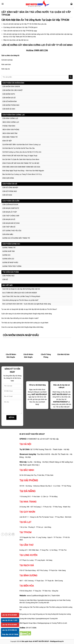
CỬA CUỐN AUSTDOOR (10, 205)
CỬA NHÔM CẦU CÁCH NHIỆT (13, 90)
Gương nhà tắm (44, 603)
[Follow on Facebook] (3, 534)
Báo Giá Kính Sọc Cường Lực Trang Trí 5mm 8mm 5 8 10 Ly (22, 174)
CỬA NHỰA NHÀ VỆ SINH (11, 223)
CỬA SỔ (5, 279)
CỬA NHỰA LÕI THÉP (10, 212)
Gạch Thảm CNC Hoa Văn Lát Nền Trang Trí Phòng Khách (21, 296)
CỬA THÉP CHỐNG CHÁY (11, 216)
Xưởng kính (55, 614)
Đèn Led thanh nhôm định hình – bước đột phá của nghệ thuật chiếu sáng (27, 304)
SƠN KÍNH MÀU (8, 234)
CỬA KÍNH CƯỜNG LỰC (10, 118)
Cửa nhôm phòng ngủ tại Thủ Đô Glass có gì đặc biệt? (20, 300)
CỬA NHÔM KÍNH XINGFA (11, 87)
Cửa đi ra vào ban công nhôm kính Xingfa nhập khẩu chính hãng (22, 327)
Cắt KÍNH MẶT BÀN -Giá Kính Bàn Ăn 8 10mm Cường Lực (22, 145)
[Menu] (3, 4)
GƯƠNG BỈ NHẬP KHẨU (10, 262)
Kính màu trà (6, 69)
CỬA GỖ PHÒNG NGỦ (10, 191)
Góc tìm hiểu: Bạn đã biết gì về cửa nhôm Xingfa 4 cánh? (20, 318)
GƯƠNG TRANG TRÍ (9, 248)
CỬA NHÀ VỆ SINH (9, 109)
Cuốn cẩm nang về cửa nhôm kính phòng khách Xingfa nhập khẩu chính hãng (27, 314)
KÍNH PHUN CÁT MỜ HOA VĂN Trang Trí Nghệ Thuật (20, 156)
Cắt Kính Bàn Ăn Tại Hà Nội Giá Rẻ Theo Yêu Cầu (18, 148)
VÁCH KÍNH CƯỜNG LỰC (11, 122)
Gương (54, 623)
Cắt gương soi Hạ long (43, 614)
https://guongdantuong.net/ (41, 619)
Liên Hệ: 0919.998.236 (9, 630)
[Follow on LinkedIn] (13, 534)
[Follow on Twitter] (10, 534)
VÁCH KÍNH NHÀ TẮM (10, 133)
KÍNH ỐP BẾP (7, 141)
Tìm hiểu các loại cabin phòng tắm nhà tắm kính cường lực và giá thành (25, 323)
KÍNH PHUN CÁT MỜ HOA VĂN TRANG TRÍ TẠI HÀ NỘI (21, 163)
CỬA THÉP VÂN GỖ (9, 227)
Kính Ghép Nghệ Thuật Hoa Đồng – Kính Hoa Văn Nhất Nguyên (23, 171)
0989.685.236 (41, 50)
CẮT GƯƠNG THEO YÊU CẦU (12, 231)
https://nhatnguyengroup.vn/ (42, 623)
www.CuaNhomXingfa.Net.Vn (38, 596)
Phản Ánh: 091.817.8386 (10, 634)
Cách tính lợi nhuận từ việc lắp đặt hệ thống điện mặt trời (21, 289)
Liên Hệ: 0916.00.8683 (9, 615)
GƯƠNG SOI (6, 255)
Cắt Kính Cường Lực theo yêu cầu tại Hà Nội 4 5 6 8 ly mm (22, 152)
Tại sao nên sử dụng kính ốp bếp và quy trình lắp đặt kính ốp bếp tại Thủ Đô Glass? (29, 309)
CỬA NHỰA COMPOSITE (11, 208)
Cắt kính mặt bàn (7, 60)
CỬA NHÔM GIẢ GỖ (9, 98)
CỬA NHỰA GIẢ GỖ (9, 219)
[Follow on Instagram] (6, 534)
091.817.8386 (31, 628)
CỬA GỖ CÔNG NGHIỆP (10, 188)
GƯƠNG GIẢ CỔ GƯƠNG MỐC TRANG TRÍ (16, 238)
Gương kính (54, 619)
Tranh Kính (56, 596)
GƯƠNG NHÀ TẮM (8, 251)
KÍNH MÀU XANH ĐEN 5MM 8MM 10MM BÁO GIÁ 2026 (21, 167)
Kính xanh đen (6, 64)
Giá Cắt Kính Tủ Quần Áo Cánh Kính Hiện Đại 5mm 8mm (21, 159)
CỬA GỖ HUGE (7, 195)
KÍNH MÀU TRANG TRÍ (10, 137)
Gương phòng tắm (32, 603)
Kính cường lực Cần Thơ (44, 607)
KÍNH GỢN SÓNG (8, 178)
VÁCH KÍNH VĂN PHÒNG (11, 130)
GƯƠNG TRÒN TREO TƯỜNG (12, 266)
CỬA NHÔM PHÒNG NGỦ (11, 105)
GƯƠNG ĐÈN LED (8, 259)
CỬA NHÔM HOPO (9, 94)
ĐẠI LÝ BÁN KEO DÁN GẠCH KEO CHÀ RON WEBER (20, 293)
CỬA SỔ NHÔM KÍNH (10, 101)
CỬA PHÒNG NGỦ (8, 276)
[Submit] (71, 77)
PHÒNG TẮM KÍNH (9, 126)
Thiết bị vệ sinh (62, 623)
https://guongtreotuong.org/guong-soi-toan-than (49, 600)
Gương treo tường (65, 614)
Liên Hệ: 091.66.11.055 (10, 620)
